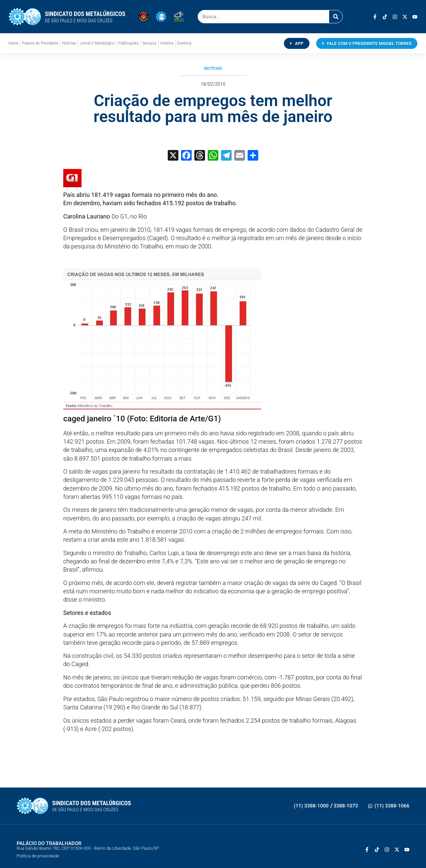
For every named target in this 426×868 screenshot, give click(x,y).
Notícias (69, 43)
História (167, 43)
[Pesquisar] (336, 17)
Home (14, 43)
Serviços (150, 43)
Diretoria (184, 43)
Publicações (129, 43)
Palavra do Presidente (40, 43)
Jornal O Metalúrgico (97, 43)
